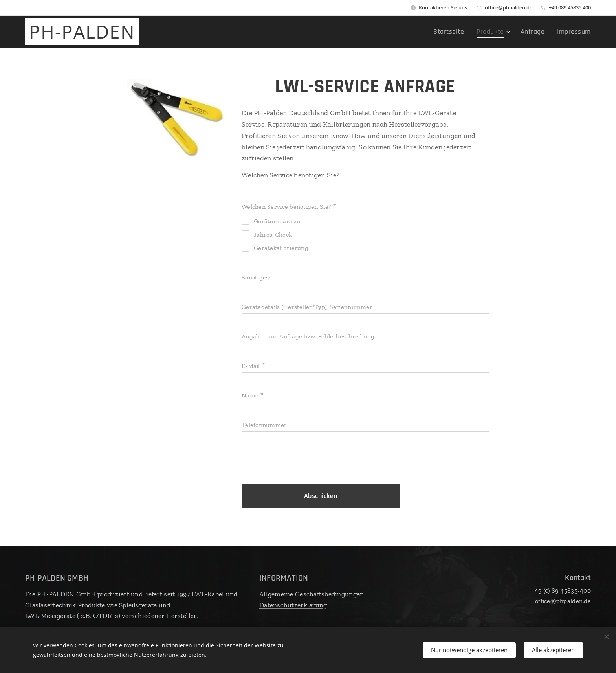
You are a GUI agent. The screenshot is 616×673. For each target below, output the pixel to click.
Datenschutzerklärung (293, 605)
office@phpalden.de (509, 7)
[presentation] (301, 459)
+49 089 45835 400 (570, 7)
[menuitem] (462, 32)
